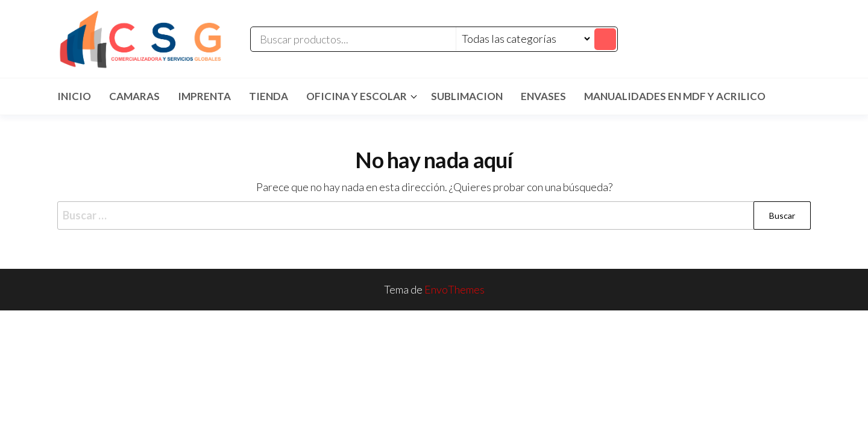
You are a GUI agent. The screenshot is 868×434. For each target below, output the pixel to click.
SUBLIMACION (467, 96)
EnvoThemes (454, 289)
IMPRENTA (204, 96)
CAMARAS (134, 96)
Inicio (74, 96)
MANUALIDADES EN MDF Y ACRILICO (675, 96)
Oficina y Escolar (357, 96)
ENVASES (543, 96)
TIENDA (269, 96)
